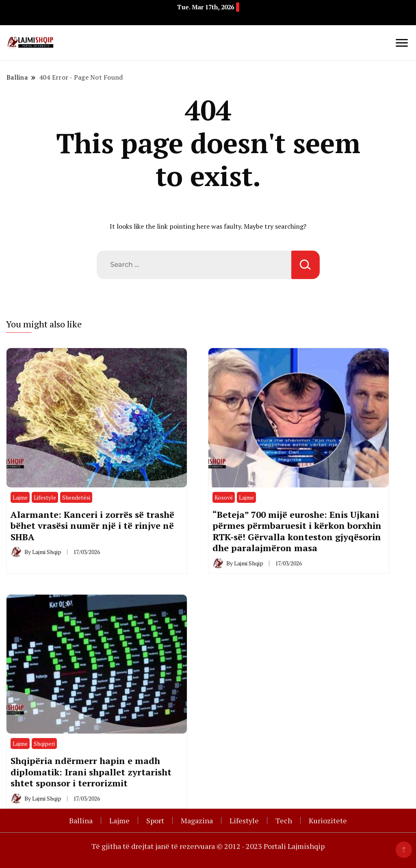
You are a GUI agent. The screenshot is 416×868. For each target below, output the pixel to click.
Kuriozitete (328, 820)
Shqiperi (44, 744)
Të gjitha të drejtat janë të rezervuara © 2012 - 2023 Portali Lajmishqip (208, 846)
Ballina (81, 820)
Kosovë (224, 497)
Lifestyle (45, 497)
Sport (155, 820)
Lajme (20, 497)
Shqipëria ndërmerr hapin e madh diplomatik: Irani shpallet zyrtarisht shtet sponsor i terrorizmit (91, 772)
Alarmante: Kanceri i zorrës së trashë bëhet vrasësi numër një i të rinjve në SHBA (92, 526)
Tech (284, 820)
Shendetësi (76, 497)
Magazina (197, 820)
